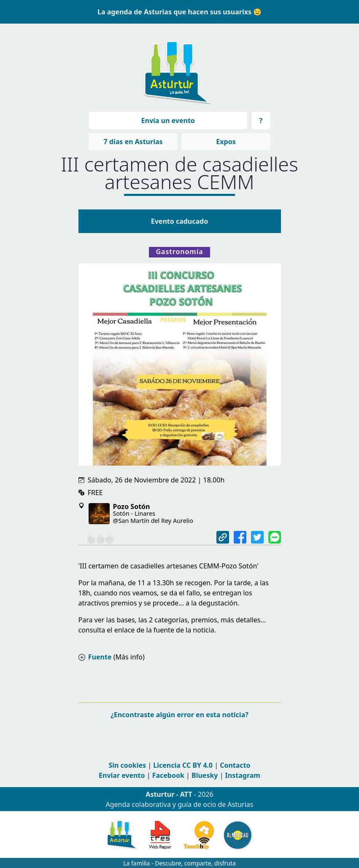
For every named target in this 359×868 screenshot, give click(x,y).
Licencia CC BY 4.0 (183, 765)
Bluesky (205, 775)
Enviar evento (122, 775)
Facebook (168, 775)
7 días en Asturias (133, 142)
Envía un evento (168, 121)
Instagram (243, 775)
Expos (226, 142)
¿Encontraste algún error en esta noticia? (179, 715)
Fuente (100, 657)
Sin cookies (127, 765)
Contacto (235, 765)
